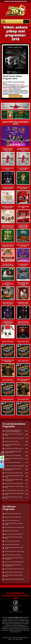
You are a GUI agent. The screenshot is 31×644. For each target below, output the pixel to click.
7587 (27, 442)
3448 (27, 480)
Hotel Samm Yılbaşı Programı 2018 (12, 77)
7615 (27, 438)
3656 (27, 473)
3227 (27, 484)
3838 (27, 466)
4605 (27, 456)
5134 (27, 449)
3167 (27, 487)
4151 (27, 463)
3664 (27, 469)
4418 (27, 459)
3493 (27, 476)
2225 (27, 494)
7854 (27, 435)
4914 (27, 452)
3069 (27, 491)
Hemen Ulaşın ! (16, 96)
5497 (27, 445)
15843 (26, 431)
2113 (27, 498)
